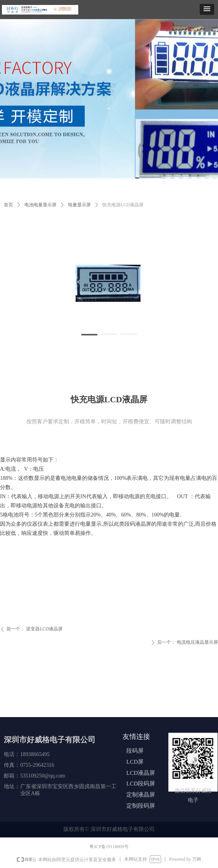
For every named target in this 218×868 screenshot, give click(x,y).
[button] (207, 9)
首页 (8, 205)
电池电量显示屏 (40, 205)
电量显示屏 (79, 205)
